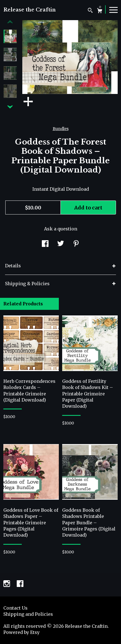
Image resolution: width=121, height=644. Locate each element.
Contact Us (15, 608)
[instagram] (7, 584)
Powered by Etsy (21, 632)
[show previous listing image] (10, 22)
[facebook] (20, 584)
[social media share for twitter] (61, 244)
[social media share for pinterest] (76, 244)
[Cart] (100, 11)
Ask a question (61, 229)
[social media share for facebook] (45, 244)
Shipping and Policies (28, 614)
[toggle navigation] (113, 10)
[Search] (90, 11)
